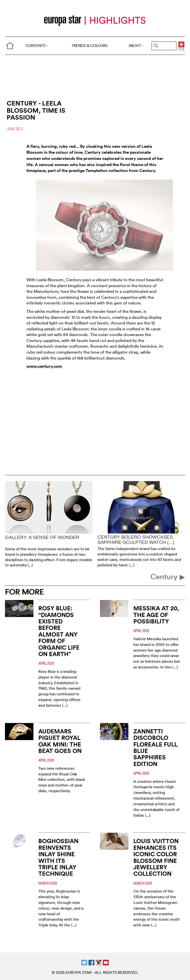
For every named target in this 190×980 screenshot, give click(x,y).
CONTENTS (37, 46)
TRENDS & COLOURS (90, 46)
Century (168, 577)
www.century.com (44, 366)
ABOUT (136, 46)
